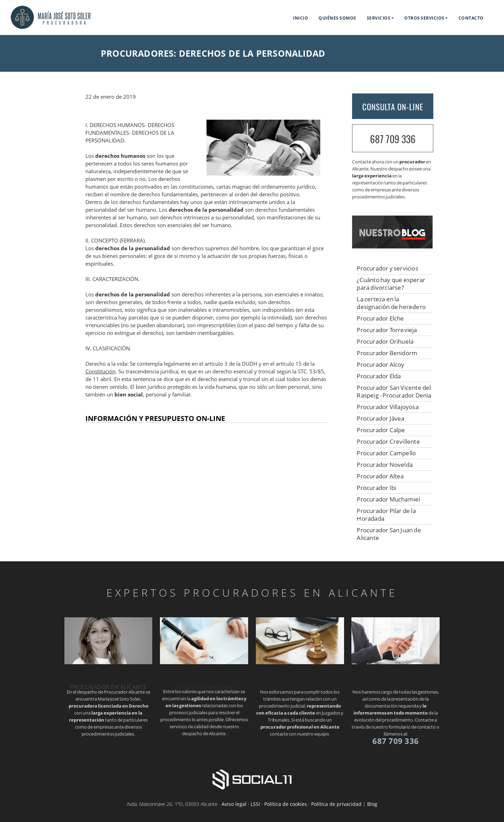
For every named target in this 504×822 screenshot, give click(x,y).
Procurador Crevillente (388, 441)
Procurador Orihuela (385, 341)
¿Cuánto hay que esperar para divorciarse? (391, 284)
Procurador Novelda (385, 465)
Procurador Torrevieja (387, 330)
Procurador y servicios (387, 268)
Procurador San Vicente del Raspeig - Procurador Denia (394, 391)
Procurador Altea (380, 476)
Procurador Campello (386, 453)
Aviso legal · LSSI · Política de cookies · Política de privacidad (292, 804)
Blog (372, 804)
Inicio (300, 18)
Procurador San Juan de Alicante (389, 534)
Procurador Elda (379, 376)
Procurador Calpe (381, 430)
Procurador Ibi (376, 488)
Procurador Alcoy (380, 364)
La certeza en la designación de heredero (391, 303)
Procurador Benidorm (387, 353)
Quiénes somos (337, 18)
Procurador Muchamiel (388, 499)
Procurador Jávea (380, 418)
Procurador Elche (380, 318)
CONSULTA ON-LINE (393, 107)
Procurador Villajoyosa (387, 407)
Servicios (379, 18)
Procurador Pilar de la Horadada (386, 515)
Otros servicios (424, 18)
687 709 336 (393, 139)
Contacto (471, 18)
